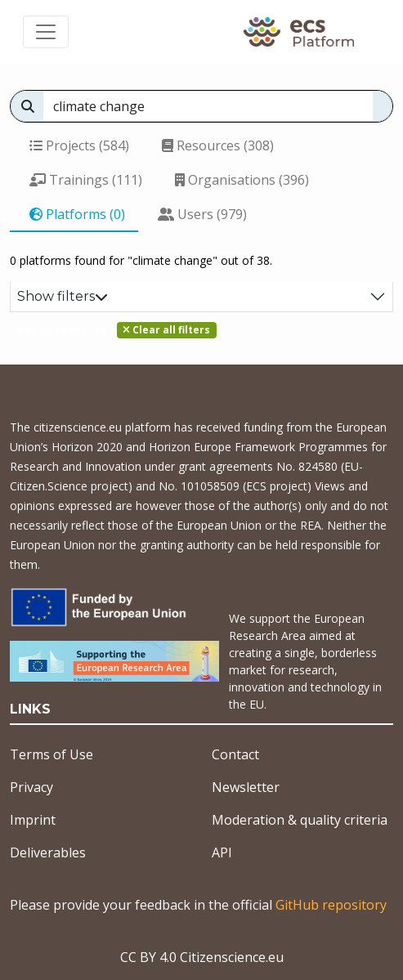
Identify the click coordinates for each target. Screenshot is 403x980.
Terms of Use (51, 754)
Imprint (33, 820)
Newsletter (246, 787)
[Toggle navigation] (46, 32)
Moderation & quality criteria (300, 820)
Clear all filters (166, 330)
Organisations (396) (242, 180)
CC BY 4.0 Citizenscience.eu (202, 957)
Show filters (63, 296)
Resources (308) (218, 145)
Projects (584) (79, 145)
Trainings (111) (86, 180)
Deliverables (48, 852)
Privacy (31, 787)
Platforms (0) (77, 214)
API (222, 852)
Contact (235, 754)
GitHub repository (331, 905)
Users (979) (202, 214)
